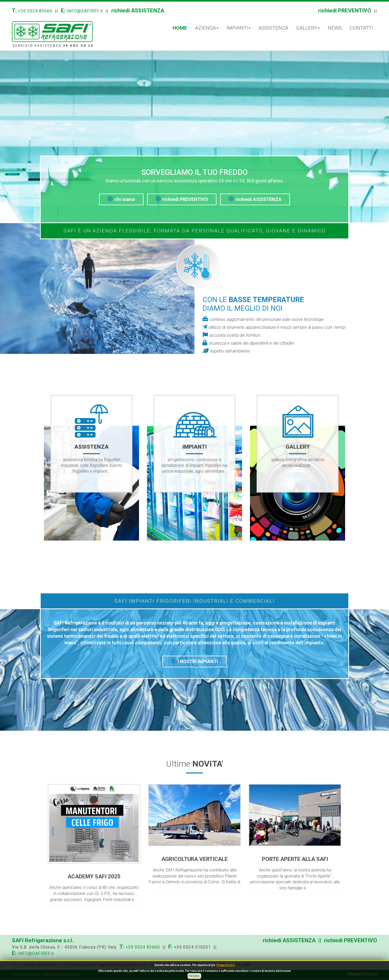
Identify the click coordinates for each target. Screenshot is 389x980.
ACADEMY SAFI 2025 (94, 876)
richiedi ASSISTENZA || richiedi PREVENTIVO (320, 940)
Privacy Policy (226, 965)
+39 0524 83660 (35, 11)
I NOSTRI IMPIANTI (195, 661)
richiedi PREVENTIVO (345, 11)
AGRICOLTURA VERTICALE (195, 859)
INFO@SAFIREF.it (85, 11)
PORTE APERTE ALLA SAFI (295, 859)
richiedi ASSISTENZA (138, 11)
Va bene (194, 976)
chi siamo (121, 199)
